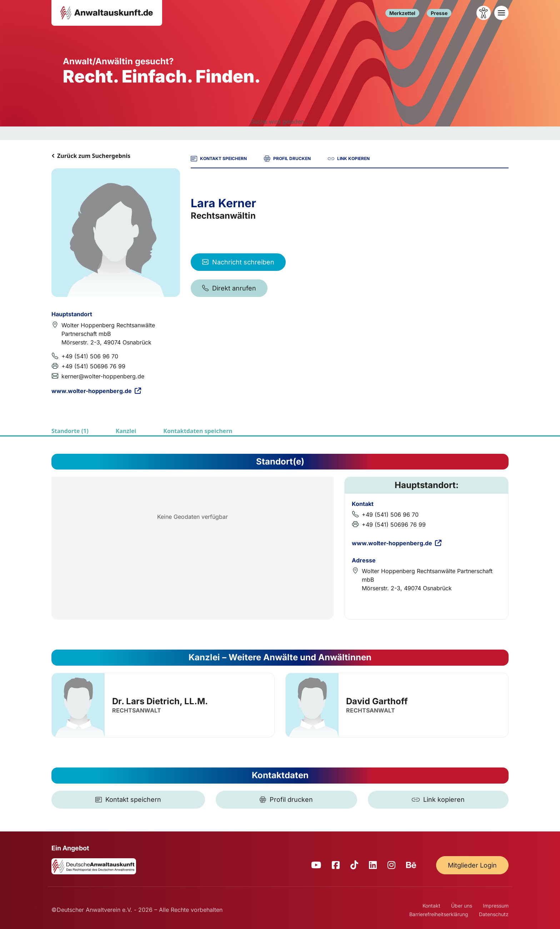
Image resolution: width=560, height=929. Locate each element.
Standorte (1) (70, 431)
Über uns (462, 906)
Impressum (496, 906)
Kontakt (431, 906)
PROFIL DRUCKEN (287, 159)
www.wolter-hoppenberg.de (96, 391)
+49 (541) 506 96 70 (90, 356)
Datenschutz (494, 914)
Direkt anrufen (229, 288)
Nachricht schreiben (238, 262)
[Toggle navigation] (501, 13)
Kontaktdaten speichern (198, 431)
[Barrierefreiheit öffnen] (484, 13)
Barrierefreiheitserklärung (439, 914)
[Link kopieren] (438, 800)
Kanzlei (126, 431)
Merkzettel (402, 13)
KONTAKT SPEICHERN (219, 159)
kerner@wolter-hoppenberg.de (103, 376)
